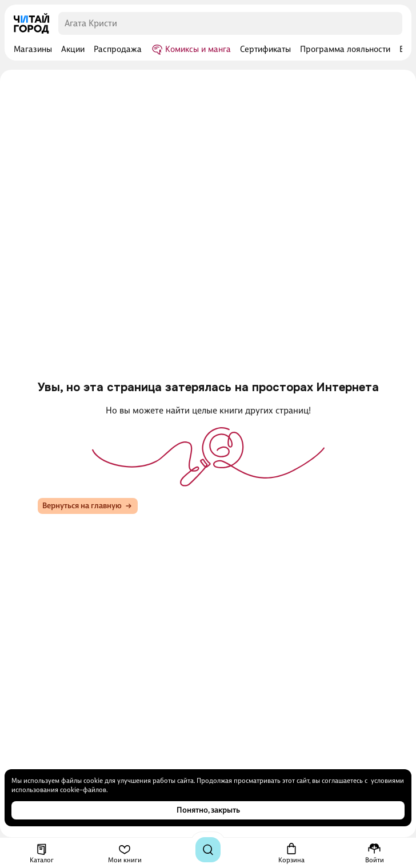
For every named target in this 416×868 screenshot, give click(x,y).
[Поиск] (208, 850)
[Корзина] (291, 853)
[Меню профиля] (375, 853)
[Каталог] (42, 853)
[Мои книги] (125, 853)
